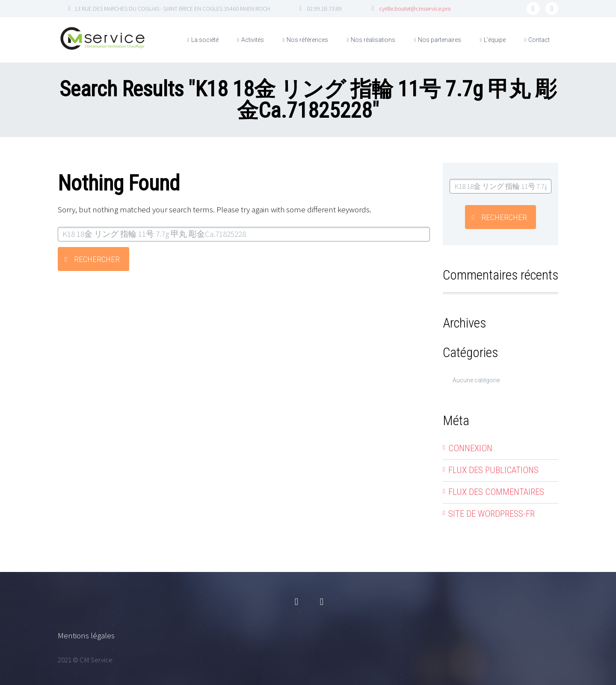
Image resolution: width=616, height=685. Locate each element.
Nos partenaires (440, 40)
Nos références (307, 40)
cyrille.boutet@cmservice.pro (415, 9)
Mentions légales (86, 635)
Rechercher (97, 259)
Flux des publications (493, 470)
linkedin (552, 9)
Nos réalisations (373, 40)
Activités (253, 40)
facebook (533, 9)
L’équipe (495, 40)
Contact (539, 40)
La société (205, 40)
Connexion (470, 448)
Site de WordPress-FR (492, 514)
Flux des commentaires (496, 492)
